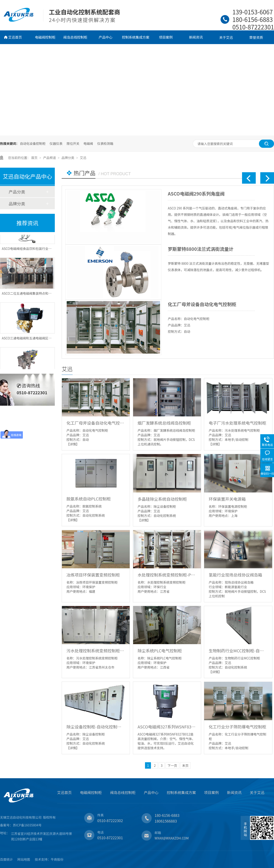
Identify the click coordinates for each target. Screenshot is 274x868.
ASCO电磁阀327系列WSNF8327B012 (167, 727)
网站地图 (24, 859)
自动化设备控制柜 (33, 143)
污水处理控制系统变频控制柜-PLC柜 (96, 651)
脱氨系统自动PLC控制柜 (89, 499)
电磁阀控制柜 (45, 37)
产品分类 (17, 192)
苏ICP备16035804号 (27, 825)
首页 (35, 158)
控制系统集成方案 (136, 37)
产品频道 (50, 158)
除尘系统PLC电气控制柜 (160, 651)
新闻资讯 (196, 37)
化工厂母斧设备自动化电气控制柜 (202, 304)
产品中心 (105, 37)
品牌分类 (68, 158)
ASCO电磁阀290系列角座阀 (196, 194)
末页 (185, 765)
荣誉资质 (256, 37)
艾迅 (83, 158)
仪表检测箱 (105, 143)
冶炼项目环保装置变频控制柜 (93, 575)
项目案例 (166, 37)
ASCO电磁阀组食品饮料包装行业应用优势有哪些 (36, 250)
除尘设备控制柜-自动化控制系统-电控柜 (96, 727)
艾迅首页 (15, 37)
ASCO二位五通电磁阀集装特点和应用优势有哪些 (36, 295)
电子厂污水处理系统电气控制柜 (237, 423)
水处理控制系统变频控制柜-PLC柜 (167, 575)
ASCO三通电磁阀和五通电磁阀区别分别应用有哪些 (38, 340)
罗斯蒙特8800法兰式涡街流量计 (201, 249)
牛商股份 (57, 859)
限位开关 (73, 143)
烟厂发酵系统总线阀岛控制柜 (164, 423)
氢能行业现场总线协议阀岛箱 (235, 575)
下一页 (172, 765)
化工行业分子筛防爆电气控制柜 (237, 727)
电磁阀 (88, 143)
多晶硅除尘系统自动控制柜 (162, 499)
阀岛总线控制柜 (75, 37)
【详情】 (73, 444)
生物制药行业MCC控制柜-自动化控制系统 (238, 651)
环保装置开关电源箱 (227, 499)
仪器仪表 (56, 143)
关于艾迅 (226, 37)
